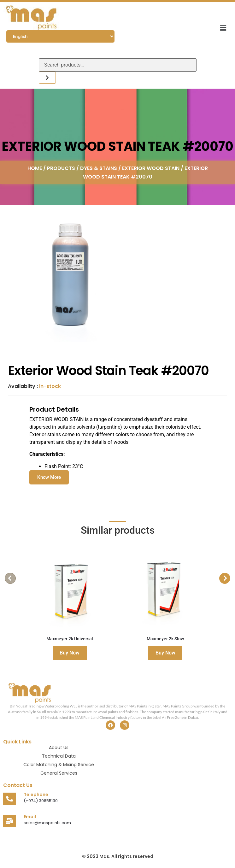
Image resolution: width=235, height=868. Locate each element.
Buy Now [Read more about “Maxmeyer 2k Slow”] (165, 653)
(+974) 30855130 (41, 801)
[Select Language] (60, 36)
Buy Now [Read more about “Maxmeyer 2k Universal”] (70, 653)
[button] (223, 28)
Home (35, 168)
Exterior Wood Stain (151, 168)
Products (61, 168)
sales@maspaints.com (47, 823)
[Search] (47, 78)
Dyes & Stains (99, 168)
